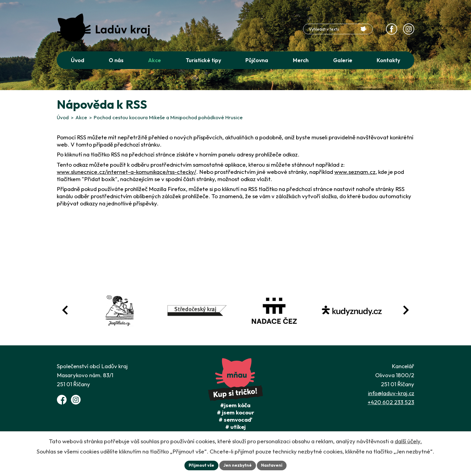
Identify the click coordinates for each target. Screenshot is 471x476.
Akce (81, 117)
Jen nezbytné (238, 465)
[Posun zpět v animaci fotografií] (65, 310)
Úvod (63, 117)
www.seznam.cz (355, 172)
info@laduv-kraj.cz (391, 393)
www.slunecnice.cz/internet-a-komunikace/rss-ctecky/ (126, 172)
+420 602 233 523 (391, 402)
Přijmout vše (201, 465)
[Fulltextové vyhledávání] (338, 29)
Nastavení (272, 465)
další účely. (408, 441)
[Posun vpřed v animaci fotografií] (406, 310)
